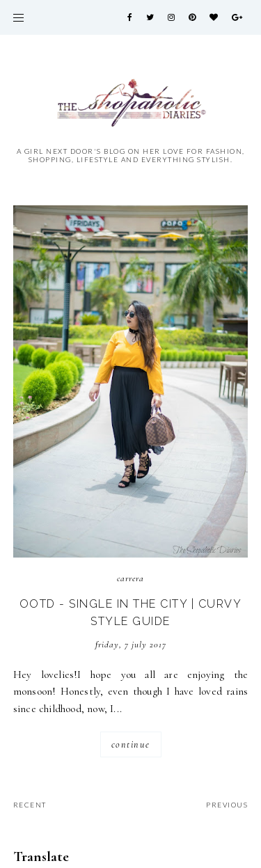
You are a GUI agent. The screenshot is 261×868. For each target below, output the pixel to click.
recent (30, 805)
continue (131, 744)
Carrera (130, 578)
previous (227, 805)
